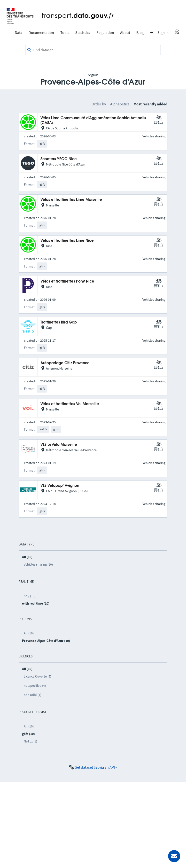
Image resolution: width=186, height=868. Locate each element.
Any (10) (30, 596)
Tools (65, 32)
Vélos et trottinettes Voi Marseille (70, 404)
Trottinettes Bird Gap (59, 322)
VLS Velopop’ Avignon (60, 486)
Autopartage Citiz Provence (65, 363)
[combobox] (93, 50)
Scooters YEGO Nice (59, 159)
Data (19, 32)
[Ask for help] (174, 856)
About (125, 32)
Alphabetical (120, 104)
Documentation (41, 32)
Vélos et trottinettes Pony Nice (67, 281)
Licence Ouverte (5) (37, 676)
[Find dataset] (93, 50)
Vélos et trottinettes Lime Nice (67, 241)
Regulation (105, 32)
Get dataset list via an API (95, 767)
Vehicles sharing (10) (38, 564)
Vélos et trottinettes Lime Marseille (71, 200)
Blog (140, 32)
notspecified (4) (35, 686)
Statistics (83, 32)
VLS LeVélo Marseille (59, 445)
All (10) (29, 633)
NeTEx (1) (30, 741)
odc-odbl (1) (32, 695)
